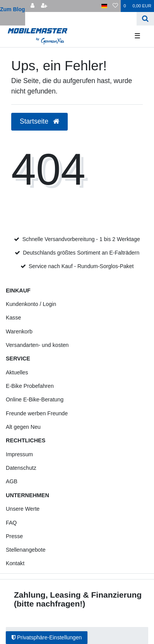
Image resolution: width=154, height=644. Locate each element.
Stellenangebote (26, 550)
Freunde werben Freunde (37, 413)
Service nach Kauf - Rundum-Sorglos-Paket (81, 266)
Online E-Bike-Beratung (35, 399)
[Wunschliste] (115, 6)
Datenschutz (21, 468)
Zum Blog (13, 9)
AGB (12, 481)
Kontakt (15, 563)
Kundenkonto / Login (31, 304)
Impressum (19, 454)
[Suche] (145, 19)
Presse (14, 536)
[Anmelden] (33, 6)
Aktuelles (17, 372)
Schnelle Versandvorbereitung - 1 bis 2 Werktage (81, 239)
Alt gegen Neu (23, 427)
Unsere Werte (23, 509)
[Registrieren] (44, 6)
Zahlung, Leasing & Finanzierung (78, 595)
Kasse (13, 318)
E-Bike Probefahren (30, 386)
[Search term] (81, 19)
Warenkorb (19, 331)
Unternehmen (27, 495)
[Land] (104, 6)
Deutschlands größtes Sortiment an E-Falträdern (81, 253)
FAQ (11, 523)
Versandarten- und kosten (37, 345)
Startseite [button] (39, 121)
